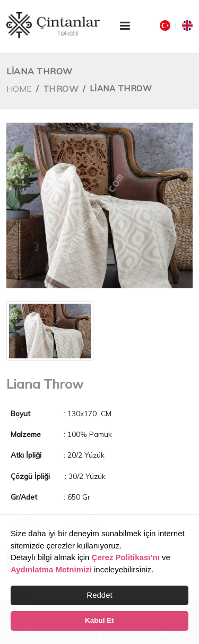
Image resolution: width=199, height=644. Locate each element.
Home (19, 89)
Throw (61, 89)
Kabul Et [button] (99, 620)
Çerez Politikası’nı (126, 557)
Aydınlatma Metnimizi (51, 569)
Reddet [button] (99, 595)
